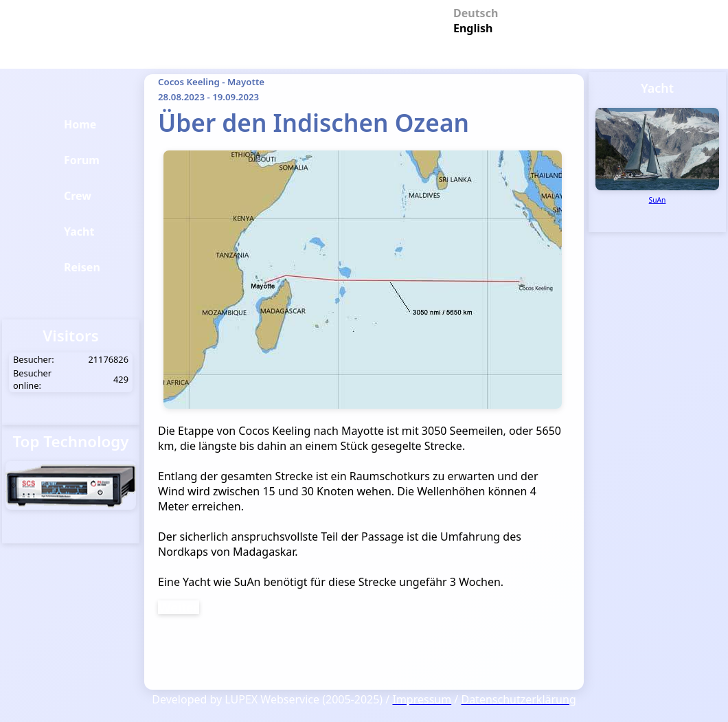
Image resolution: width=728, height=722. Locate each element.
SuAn (658, 200)
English (470, 27)
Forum (82, 160)
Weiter (179, 607)
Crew (78, 196)
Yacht (79, 232)
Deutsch (470, 12)
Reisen (82, 267)
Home (80, 124)
